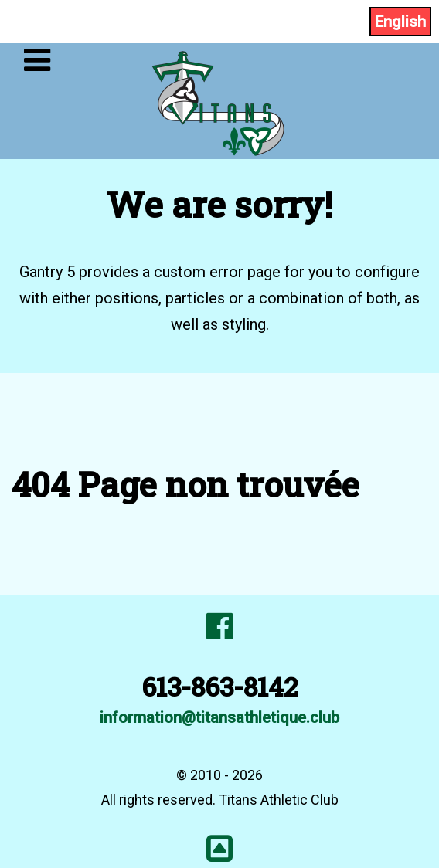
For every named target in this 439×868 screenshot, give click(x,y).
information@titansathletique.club (219, 717)
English (400, 22)
